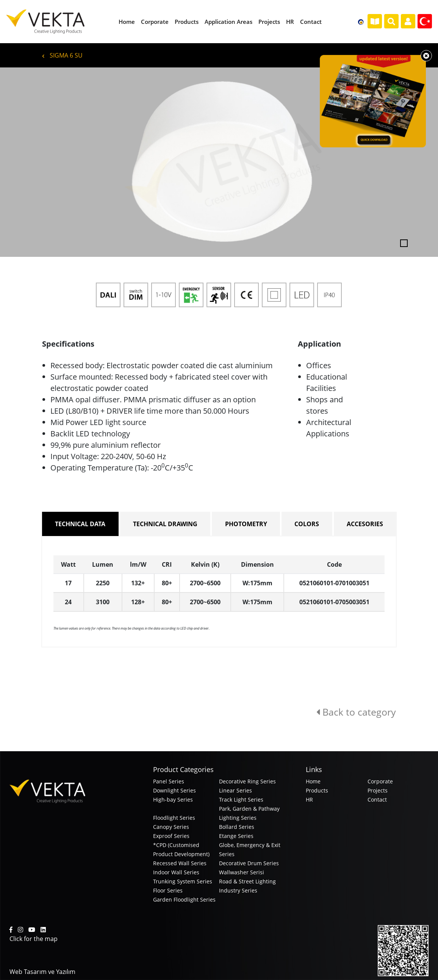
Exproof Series (171, 836)
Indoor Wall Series (176, 872)
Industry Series (238, 890)
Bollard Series (237, 827)
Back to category (356, 712)
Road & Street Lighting (247, 881)
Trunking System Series (183, 881)
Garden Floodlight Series (184, 900)
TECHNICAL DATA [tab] (80, 524)
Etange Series (236, 836)
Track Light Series (241, 799)
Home (313, 781)
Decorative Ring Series (247, 781)
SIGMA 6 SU (62, 55)
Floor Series (168, 890)
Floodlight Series (174, 818)
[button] (33, 162)
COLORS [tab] (307, 524)
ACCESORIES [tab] (365, 524)
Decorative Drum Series (249, 863)
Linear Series (235, 790)
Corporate (380, 781)
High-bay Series (173, 799)
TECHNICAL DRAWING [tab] (165, 524)
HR (309, 799)
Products (317, 790)
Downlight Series (174, 790)
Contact (377, 799)
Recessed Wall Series (180, 863)
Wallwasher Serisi (242, 872)
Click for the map (34, 939)
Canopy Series (171, 827)
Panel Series (169, 781)
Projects (378, 790)
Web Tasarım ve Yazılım (42, 972)
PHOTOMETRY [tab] (246, 524)
